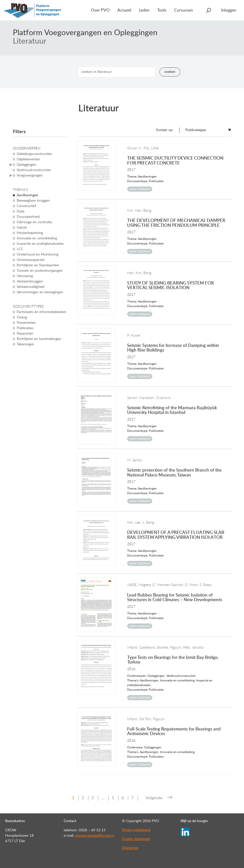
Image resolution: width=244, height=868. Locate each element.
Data (21, 211)
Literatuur (30, 41)
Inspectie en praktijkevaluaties (40, 244)
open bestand (140, 189)
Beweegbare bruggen (33, 201)
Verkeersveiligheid (31, 287)
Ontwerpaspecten (31, 260)
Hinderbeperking (30, 233)
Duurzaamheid (28, 217)
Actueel (124, 10)
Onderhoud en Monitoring (37, 255)
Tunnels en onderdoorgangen (40, 271)
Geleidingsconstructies (34, 154)
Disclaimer (130, 848)
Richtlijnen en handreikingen (39, 339)
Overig (22, 317)
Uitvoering (25, 276)
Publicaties (25, 328)
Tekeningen (25, 344)
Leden (144, 10)
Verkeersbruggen (30, 281)
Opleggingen (26, 165)
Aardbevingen (27, 195)
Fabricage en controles (34, 222)
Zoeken (170, 72)
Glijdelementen (28, 159)
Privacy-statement (136, 830)
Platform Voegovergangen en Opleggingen (85, 33)
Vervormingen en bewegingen (40, 292)
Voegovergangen (30, 175)
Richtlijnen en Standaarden (38, 265)
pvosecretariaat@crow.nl (95, 836)
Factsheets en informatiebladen (41, 312)
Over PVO (100, 10)
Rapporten (25, 334)
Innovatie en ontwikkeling (37, 238)
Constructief (26, 206)
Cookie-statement (136, 839)
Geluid (22, 228)
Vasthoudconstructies (34, 170)
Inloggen (229, 10)
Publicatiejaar (196, 130)
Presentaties (26, 323)
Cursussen (184, 10)
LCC (20, 249)
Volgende (154, 798)
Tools (162, 10)
